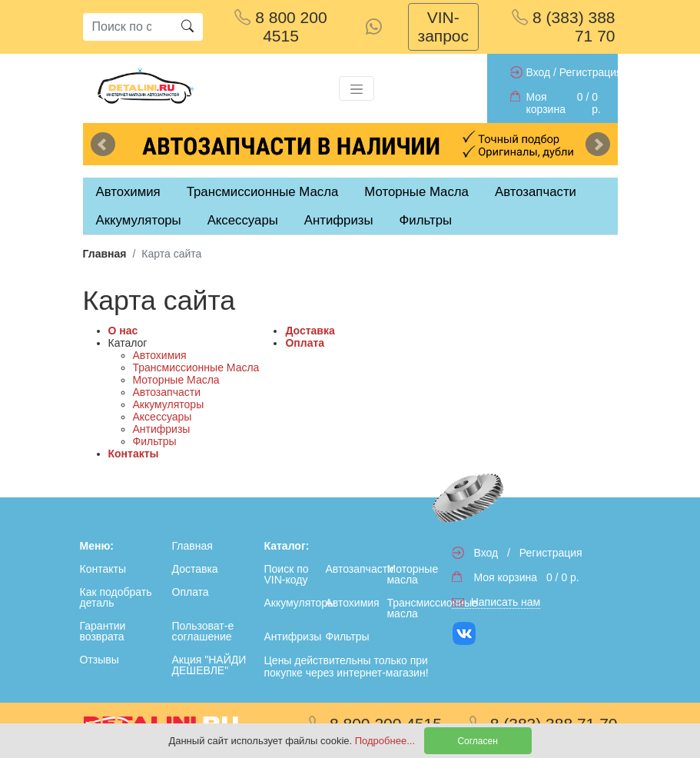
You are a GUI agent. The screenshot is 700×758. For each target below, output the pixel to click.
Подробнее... (386, 741)
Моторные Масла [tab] (416, 192)
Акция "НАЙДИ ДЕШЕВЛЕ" (209, 665)
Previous (103, 145)
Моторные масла (412, 574)
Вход (539, 72)
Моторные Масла (176, 380)
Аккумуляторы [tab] (139, 220)
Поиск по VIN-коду (287, 574)
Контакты (134, 454)
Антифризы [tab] (339, 220)
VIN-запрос (444, 27)
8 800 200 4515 (280, 27)
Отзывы (100, 660)
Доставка (310, 331)
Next (598, 145)
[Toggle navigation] (357, 88)
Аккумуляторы (169, 404)
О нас (123, 331)
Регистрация (591, 72)
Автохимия (160, 355)
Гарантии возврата (103, 631)
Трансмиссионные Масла (196, 367)
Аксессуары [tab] (243, 220)
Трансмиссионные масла (414, 608)
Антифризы (162, 429)
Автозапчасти (536, 192)
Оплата (305, 343)
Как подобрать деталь (116, 597)
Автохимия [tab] (128, 192)
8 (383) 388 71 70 (563, 27)
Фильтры (426, 220)
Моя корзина (546, 103)
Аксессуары (163, 417)
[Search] (128, 27)
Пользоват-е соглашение (203, 631)
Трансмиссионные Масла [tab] (263, 192)
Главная (105, 254)
